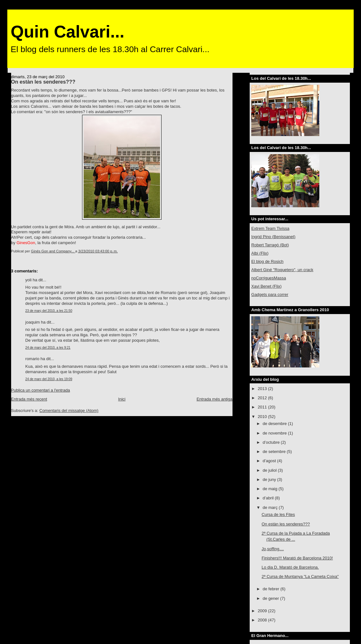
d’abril (269, 498)
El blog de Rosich (267, 261)
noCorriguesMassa (269, 278)
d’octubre (272, 442)
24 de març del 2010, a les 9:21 (48, 348)
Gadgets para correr (270, 295)
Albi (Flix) (260, 253)
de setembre (275, 452)
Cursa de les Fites (278, 514)
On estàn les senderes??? (286, 524)
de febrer (272, 589)
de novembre (275, 433)
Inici (122, 399)
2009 (263, 611)
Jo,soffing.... (273, 549)
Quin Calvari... (68, 32)
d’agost (270, 461)
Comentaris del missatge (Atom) (69, 411)
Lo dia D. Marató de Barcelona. (290, 567)
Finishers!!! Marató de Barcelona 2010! (297, 558)
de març (271, 507)
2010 (263, 417)
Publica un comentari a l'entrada (41, 390)
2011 (263, 407)
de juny (270, 480)
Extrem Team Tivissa (270, 228)
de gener (271, 598)
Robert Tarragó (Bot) (270, 245)
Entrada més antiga (215, 399)
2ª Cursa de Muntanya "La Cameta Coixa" (300, 576)
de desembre (275, 424)
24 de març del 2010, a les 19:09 (49, 379)
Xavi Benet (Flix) (266, 286)
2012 (263, 398)
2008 (263, 620)
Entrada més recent (29, 399)
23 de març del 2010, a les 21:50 (49, 311)
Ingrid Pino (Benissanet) (273, 237)
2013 (263, 389)
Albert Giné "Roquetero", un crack (282, 270)
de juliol (270, 470)
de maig (271, 489)
